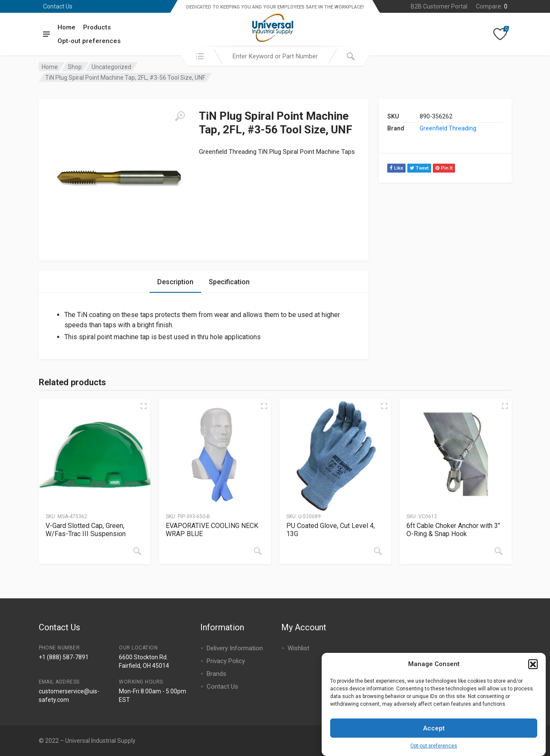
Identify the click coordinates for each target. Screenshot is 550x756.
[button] (533, 668)
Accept (434, 732)
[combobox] (275, 56)
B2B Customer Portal (439, 6)
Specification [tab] (229, 282)
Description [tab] (175, 282)
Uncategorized (111, 67)
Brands (216, 674)
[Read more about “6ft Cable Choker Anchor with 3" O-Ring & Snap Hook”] (498, 551)
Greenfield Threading (448, 128)
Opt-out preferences (434, 750)
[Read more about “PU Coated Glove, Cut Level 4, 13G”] (378, 551)
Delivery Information (235, 648)
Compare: (492, 6)
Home (66, 27)
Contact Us (58, 6)
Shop (75, 67)
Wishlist (298, 648)
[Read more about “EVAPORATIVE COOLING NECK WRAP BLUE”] (258, 551)
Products (97, 27)
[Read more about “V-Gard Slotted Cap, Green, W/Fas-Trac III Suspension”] (137, 551)
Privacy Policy (226, 661)
